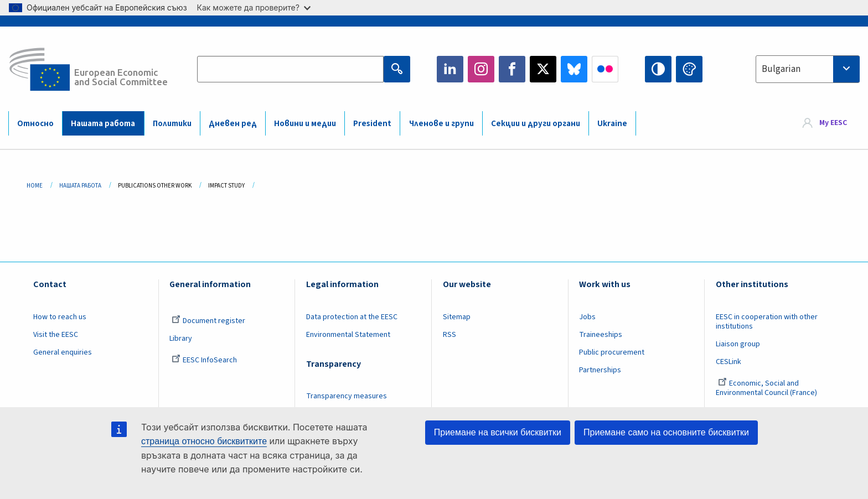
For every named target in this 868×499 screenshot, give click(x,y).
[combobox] (808, 69)
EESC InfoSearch (204, 360)
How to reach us (60, 317)
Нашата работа (103, 124)
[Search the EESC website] (290, 69)
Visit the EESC (56, 335)
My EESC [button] (833, 123)
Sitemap (457, 317)
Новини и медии (305, 124)
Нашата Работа (80, 186)
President (372, 124)
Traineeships (601, 335)
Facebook (512, 69)
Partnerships (600, 370)
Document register (208, 321)
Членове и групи (441, 124)
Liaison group (738, 344)
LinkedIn (450, 69)
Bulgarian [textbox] (781, 69)
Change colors (689, 69)
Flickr (605, 69)
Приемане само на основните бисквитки (666, 432)
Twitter (543, 69)
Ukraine (612, 124)
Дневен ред (233, 124)
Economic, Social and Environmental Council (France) (767, 388)
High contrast (658, 69)
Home (35, 186)
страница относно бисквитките (204, 441)
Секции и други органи (536, 124)
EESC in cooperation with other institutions (767, 322)
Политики (172, 124)
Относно (35, 124)
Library (181, 339)
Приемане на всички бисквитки (498, 432)
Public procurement (612, 352)
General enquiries (63, 352)
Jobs (587, 317)
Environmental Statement (348, 335)
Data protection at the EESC (352, 317)
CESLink (728, 362)
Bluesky (574, 69)
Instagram (481, 69)
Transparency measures (347, 396)
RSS (449, 335)
